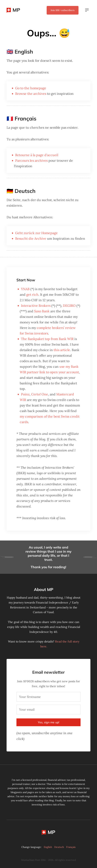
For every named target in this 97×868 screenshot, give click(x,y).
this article (62, 350)
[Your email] (48, 709)
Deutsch (59, 847)
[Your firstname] (48, 697)
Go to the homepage (31, 88)
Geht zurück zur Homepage (36, 233)
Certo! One (40, 394)
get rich (32, 294)
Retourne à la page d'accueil (37, 155)
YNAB (25, 289)
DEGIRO (69, 306)
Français (71, 847)
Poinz (25, 394)
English (48, 847)
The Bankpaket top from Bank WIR (47, 339)
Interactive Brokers (36, 306)
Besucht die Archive (31, 238)
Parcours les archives (31, 160)
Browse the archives (31, 94)
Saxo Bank (42, 311)
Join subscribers (63, 10)
